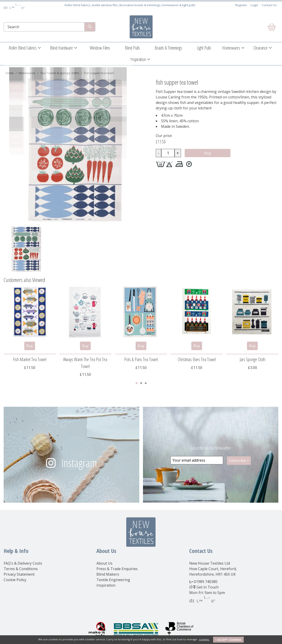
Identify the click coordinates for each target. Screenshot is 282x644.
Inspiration (138, 59)
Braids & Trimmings (168, 48)
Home (10, 73)
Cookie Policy (15, 580)
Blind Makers (108, 574)
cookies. (204, 639)
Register (241, 5)
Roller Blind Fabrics (23, 48)
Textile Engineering (113, 580)
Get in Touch (208, 587)
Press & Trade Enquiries (117, 569)
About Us (104, 563)
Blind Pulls (132, 48)
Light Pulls (204, 48)
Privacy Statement (19, 574)
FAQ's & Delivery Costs (23, 563)
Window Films (100, 48)
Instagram (79, 463)
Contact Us (269, 5)
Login (254, 5)
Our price (164, 136)
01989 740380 (206, 582)
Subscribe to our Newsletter (211, 448)
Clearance (260, 48)
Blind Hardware (61, 48)
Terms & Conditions (21, 569)
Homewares (231, 48)
